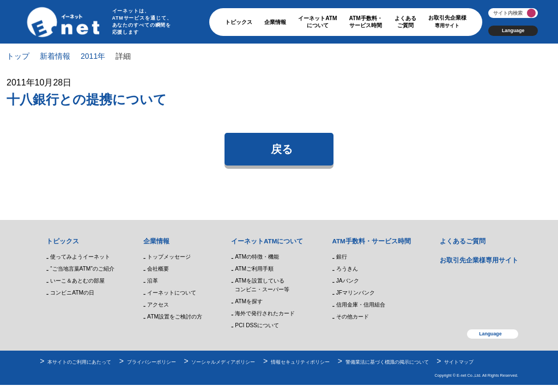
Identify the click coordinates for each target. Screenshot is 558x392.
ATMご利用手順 (254, 269)
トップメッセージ (169, 257)
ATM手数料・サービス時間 (365, 22)
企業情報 (275, 22)
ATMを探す (249, 301)
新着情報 (55, 56)
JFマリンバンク (356, 293)
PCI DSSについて (257, 325)
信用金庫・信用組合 (361, 305)
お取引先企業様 (447, 21)
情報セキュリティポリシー (300, 362)
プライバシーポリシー (151, 362)
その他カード (353, 317)
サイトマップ (459, 362)
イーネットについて (172, 293)
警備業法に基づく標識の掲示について (387, 362)
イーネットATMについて (317, 22)
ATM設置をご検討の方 (175, 317)
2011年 (93, 56)
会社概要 (158, 269)
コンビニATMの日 (72, 293)
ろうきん (347, 269)
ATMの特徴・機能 (257, 257)
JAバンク (348, 281)
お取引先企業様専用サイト (479, 260)
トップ (18, 56)
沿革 (153, 281)
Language (513, 30)
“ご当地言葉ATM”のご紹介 (82, 269)
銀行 (342, 257)
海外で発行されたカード (265, 313)
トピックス (239, 22)
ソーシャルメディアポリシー (223, 362)
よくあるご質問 (405, 22)
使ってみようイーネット (80, 257)
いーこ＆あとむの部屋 (77, 281)
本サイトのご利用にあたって (79, 362)
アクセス (158, 305)
